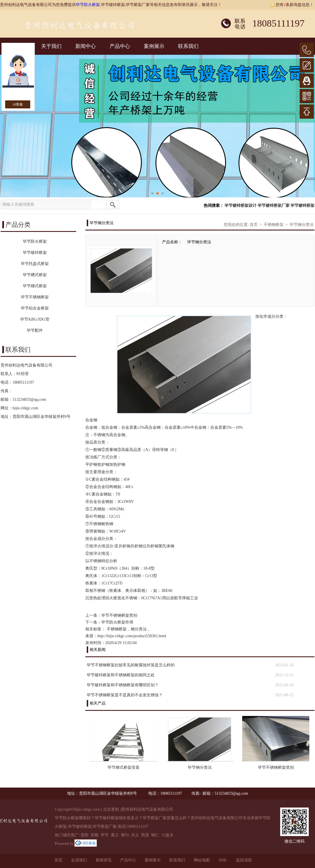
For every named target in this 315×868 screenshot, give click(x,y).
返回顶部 (244, 860)
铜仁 (155, 835)
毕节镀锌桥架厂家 (274, 206)
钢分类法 (139, 629)
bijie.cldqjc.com (25, 408)
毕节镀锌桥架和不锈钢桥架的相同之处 (121, 675)
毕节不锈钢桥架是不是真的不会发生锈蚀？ (125, 695)
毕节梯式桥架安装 (124, 767)
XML (223, 860)
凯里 (145, 835)
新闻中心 (86, 46)
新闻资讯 (104, 860)
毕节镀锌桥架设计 (241, 206)
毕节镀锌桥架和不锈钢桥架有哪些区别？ (123, 685)
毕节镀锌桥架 (302, 206)
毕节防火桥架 (88, 5)
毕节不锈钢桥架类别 (119, 615)
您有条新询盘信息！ (292, 5)
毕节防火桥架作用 (117, 622)
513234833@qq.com (29, 399)
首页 (254, 225)
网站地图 (202, 860)
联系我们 (188, 46)
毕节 (105, 835)
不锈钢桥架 (274, 225)
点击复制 (111, 809)
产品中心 (120, 46)
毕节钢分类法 (302, 225)
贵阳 (84, 835)
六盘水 (167, 835)
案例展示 (154, 46)
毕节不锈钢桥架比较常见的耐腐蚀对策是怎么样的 (131, 665)
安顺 (94, 835)
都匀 (125, 835)
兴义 (135, 835)
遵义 (115, 835)
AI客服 (18, 104)
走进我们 (79, 860)
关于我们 (51, 46)
